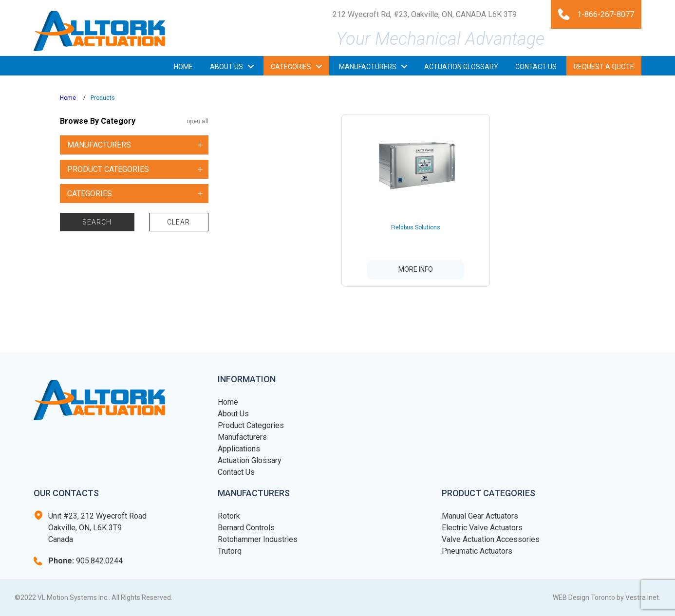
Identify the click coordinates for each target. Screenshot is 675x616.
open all (197, 121)
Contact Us (236, 472)
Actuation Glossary (250, 460)
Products (103, 98)
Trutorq (230, 551)
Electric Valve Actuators (482, 528)
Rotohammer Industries (258, 539)
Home (68, 98)
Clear (179, 222)
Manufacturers (242, 437)
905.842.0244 (85, 561)
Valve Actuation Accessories (491, 539)
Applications (239, 449)
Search (97, 222)
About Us (233, 414)
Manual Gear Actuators (480, 516)
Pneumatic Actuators (477, 551)
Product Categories (251, 425)
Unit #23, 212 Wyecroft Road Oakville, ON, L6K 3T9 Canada (97, 528)
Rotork (229, 516)
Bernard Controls (246, 528)
